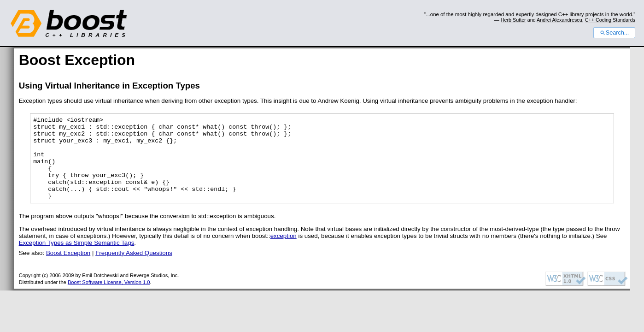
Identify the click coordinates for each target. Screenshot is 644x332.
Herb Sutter (513, 20)
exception (284, 252)
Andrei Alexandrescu (559, 20)
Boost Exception (68, 270)
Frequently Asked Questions (134, 270)
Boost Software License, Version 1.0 (109, 299)
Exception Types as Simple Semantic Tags (77, 259)
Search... (614, 33)
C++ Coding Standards (610, 20)
